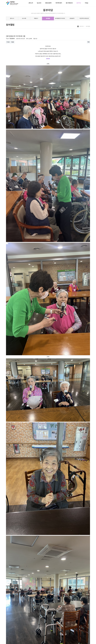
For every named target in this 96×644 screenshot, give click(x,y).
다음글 (12, 42)
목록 (88, 42)
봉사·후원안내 (69, 3)
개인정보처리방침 (10, 632)
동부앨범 (48, 18)
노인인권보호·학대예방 (21, 632)
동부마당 (79, 3)
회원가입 (83, 632)
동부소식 (12, 18)
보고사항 (24, 18)
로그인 (79, 632)
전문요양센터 (48, 3)
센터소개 (31, 3)
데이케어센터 (59, 3)
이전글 (8, 42)
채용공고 (36, 18)
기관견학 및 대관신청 (84, 18)
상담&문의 (72, 18)
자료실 (86, 3)
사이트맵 (88, 632)
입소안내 (39, 3)
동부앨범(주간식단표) (60, 18)
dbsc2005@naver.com (14, 640)
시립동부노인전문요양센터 (13, 636)
